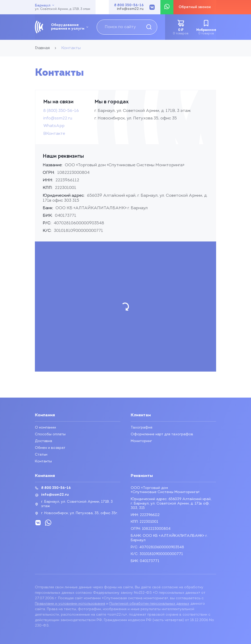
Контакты (43, 461)
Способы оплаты (50, 434)
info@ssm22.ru (130, 9)
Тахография (142, 428)
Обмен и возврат (50, 448)
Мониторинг (141, 441)
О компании (45, 428)
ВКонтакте (54, 134)
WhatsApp (54, 126)
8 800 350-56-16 (129, 5)
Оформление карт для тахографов (162, 434)
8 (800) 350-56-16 (61, 111)
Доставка (43, 441)
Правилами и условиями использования (70, 604)
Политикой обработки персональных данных (149, 604)
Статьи (41, 455)
